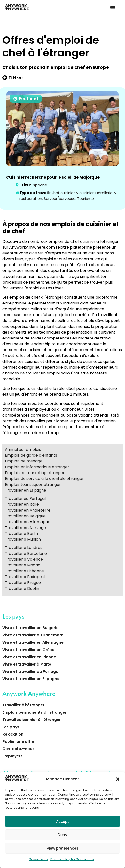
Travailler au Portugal (25, 499)
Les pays (11, 727)
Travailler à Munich (23, 539)
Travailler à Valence (24, 559)
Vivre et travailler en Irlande (29, 657)
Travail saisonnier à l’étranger (32, 720)
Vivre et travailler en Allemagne (33, 642)
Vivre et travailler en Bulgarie (30, 628)
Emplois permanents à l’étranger (34, 712)
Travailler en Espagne (25, 490)
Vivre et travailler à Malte (27, 664)
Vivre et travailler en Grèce (28, 650)
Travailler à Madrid (23, 565)
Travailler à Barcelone (26, 553)
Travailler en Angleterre (28, 510)
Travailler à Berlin (21, 534)
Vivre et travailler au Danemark (33, 635)
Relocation (13, 734)
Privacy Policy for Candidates (72, 859)
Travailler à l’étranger (23, 705)
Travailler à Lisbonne (24, 571)
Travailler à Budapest (25, 577)
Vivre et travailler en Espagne (31, 679)
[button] (118, 779)
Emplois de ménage (24, 461)
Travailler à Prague (23, 583)
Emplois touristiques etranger (33, 484)
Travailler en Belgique (25, 516)
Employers (12, 756)
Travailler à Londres (24, 548)
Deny (62, 835)
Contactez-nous (18, 749)
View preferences (62, 848)
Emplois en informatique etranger (37, 467)
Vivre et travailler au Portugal (31, 672)
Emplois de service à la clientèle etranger (44, 479)
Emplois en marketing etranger (35, 473)
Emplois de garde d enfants (31, 455)
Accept (63, 821)
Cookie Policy (38, 859)
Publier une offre (18, 742)
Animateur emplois (23, 449)
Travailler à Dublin (22, 588)
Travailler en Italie (22, 504)
